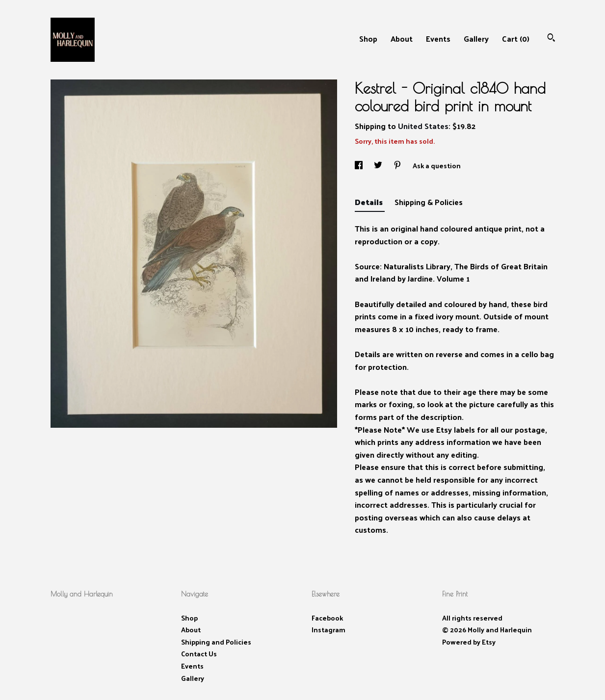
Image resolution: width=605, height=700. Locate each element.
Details (370, 202)
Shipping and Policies (216, 642)
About (402, 39)
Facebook (327, 618)
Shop (368, 39)
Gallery (476, 39)
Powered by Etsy (469, 642)
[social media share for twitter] (379, 166)
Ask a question (437, 166)
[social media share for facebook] (359, 166)
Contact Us (199, 654)
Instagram (329, 630)
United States (423, 126)
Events (438, 39)
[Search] (551, 39)
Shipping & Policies (429, 202)
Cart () (516, 39)
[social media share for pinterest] (398, 166)
